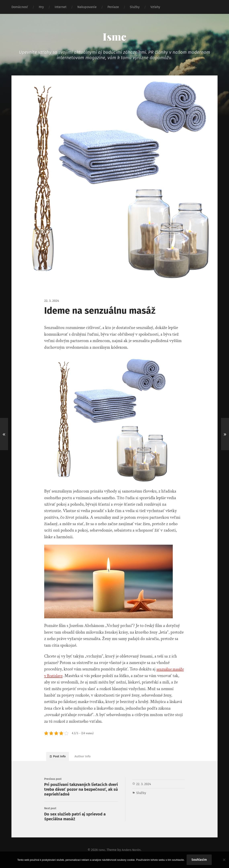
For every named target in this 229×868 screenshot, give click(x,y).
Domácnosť (20, 7)
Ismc (115, 36)
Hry (41, 7)
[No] (224, 860)
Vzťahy (155, 7)
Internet (61, 7)
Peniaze (113, 7)
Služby (135, 7)
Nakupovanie (87, 7)
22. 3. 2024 (144, 786)
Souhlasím (199, 860)
